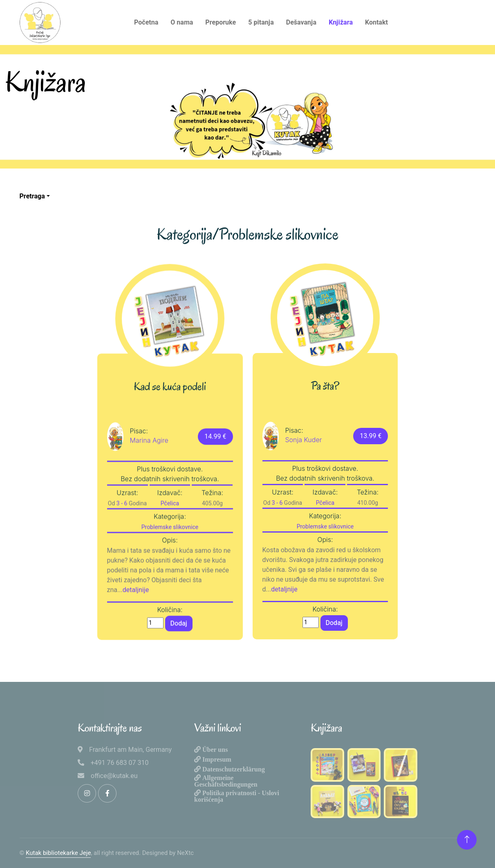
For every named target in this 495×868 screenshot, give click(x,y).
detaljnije (136, 625)
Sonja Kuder (304, 440)
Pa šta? (325, 386)
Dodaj (179, 658)
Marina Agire (149, 475)
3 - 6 (122, 539)
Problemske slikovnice (170, 562)
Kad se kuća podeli (170, 422)
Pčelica (170, 539)
